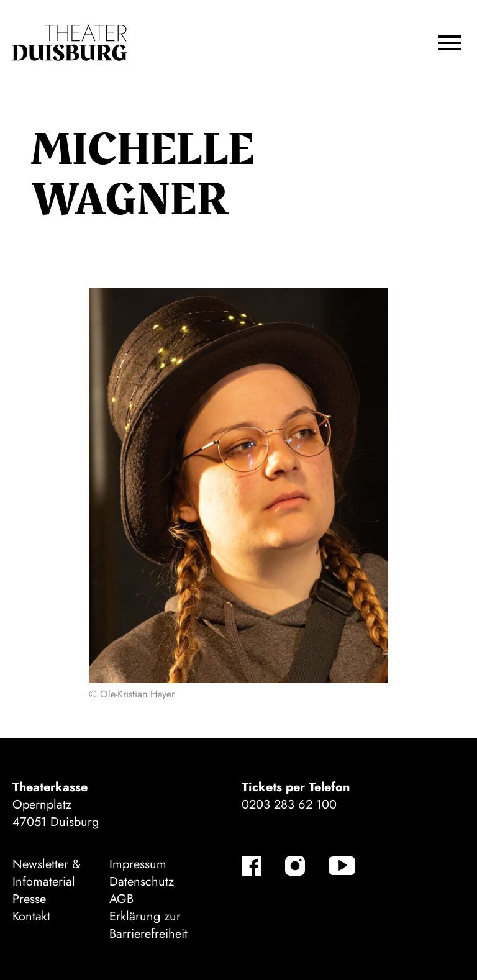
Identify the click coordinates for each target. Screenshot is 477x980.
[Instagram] (295, 866)
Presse (29, 899)
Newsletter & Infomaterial (47, 873)
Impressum (138, 864)
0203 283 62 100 (289, 805)
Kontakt (31, 916)
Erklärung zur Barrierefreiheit (148, 925)
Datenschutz (142, 882)
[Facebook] (252, 866)
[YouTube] (342, 866)
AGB (121, 899)
